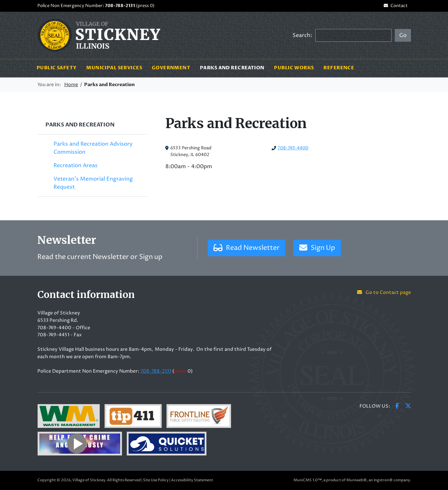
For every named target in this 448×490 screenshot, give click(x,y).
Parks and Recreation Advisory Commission (93, 148)
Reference (339, 68)
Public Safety (57, 68)
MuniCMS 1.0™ (308, 480)
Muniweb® (357, 480)
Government (171, 68)
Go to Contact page (384, 293)
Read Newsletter (247, 248)
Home (71, 85)
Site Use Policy (156, 480)
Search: (302, 35)
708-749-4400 (293, 148)
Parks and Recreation (235, 68)
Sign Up (317, 248)
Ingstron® (383, 480)
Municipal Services (114, 68)
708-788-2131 (120, 6)
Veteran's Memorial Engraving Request (93, 183)
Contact (395, 6)
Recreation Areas (76, 165)
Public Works (294, 68)
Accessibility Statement (192, 480)
